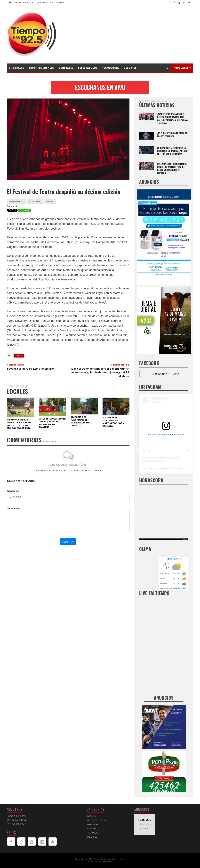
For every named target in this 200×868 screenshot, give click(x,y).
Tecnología (111, 68)
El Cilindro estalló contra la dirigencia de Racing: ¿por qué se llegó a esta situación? (172, 151)
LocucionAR (106, 862)
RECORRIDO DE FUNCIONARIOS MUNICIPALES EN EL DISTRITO (81, 421)
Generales (66, 68)
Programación (24, 3)
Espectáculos (88, 68)
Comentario (14, 508)
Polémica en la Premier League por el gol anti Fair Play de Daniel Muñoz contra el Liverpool (172, 168)
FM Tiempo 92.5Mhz (166, 374)
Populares (182, 68)
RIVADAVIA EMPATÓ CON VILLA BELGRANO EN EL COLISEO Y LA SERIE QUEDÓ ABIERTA (19, 424)
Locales (17, 68)
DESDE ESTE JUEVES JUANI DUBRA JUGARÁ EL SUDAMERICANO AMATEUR (52, 423)
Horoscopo (184, 539)
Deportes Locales (41, 68)
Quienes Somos (45, 3)
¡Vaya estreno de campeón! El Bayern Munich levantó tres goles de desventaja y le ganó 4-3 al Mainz (173, 119)
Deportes (130, 68)
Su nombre (13, 491)
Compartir (12, 206)
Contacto (62, 3)
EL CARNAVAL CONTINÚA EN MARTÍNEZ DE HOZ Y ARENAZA (113, 422)
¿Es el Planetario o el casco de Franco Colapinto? (172, 135)
